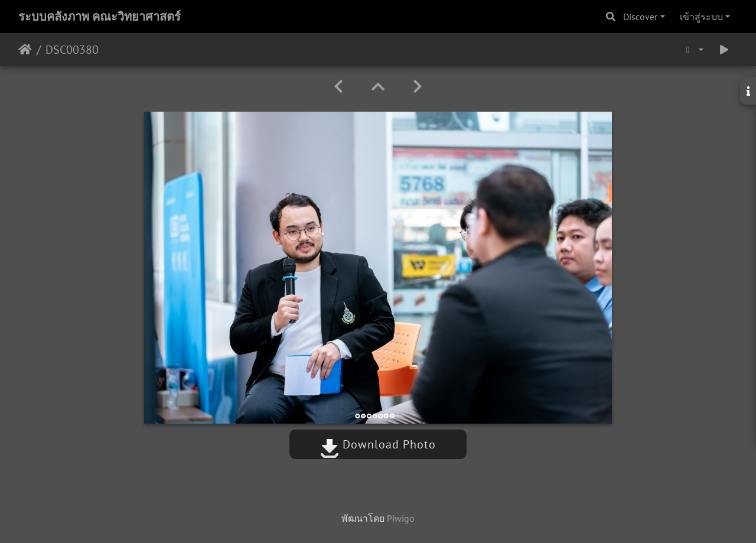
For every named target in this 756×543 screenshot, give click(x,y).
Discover (640, 17)
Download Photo (378, 444)
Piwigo (401, 518)
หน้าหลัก (25, 50)
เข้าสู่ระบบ (701, 17)
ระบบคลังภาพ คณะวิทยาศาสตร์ (100, 17)
